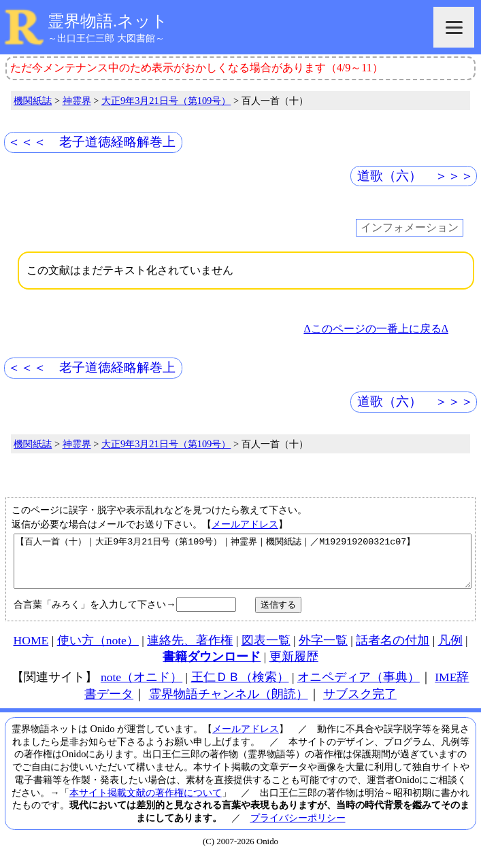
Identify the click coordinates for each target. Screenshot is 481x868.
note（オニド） (142, 687)
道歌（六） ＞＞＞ (415, 176)
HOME (31, 650)
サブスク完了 (360, 704)
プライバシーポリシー (298, 828)
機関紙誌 (33, 101)
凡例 (450, 650)
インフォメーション (410, 228)
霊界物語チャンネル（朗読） (229, 704)
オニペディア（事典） (359, 687)
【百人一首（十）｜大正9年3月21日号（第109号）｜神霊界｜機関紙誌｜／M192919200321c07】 (243, 566)
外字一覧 (323, 650)
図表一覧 (266, 650)
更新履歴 (294, 667)
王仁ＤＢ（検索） (240, 687)
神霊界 (77, 101)
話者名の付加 (393, 650)
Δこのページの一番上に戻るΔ (376, 329)
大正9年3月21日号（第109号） (166, 101)
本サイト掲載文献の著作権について (146, 803)
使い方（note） (98, 650)
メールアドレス (245, 524)
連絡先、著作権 (190, 650)
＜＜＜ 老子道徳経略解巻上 (92, 142)
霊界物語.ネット (108, 21)
